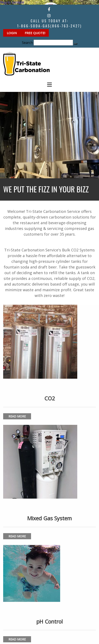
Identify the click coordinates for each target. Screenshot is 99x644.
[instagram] (49, 16)
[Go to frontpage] (26, 74)
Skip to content (12, 2)
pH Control (49, 621)
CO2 (50, 398)
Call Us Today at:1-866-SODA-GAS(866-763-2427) (49, 23)
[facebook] (49, 9)
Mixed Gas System (49, 518)
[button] (12, 33)
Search (27, 43)
